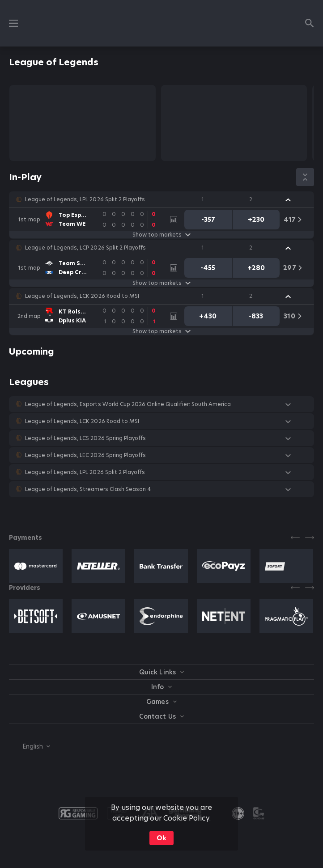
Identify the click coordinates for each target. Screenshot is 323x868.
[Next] (310, 538)
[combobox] (30, 746)
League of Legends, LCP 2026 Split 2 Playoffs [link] (85, 248)
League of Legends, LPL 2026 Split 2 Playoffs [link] (85, 199)
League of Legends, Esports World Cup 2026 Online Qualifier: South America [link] (128, 404)
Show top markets (161, 235)
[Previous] (295, 538)
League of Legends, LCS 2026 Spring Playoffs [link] (85, 438)
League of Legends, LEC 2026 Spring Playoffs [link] (85, 455)
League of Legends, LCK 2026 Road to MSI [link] (82, 296)
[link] (90, 220)
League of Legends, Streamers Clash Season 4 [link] (88, 489)
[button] (161, 199)
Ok (161, 838)
